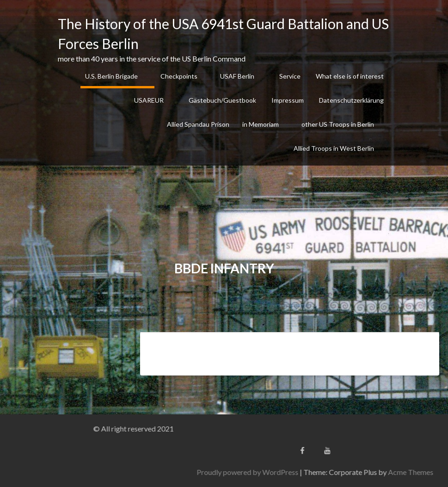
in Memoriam (261, 124)
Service (290, 76)
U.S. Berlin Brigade (111, 76)
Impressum (288, 100)
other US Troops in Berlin (338, 124)
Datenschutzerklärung (351, 100)
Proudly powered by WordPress (319, 472)
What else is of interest (350, 76)
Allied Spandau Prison (198, 124)
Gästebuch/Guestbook (222, 100)
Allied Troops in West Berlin (334, 148)
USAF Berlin (237, 76)
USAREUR (149, 100)
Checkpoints (179, 76)
